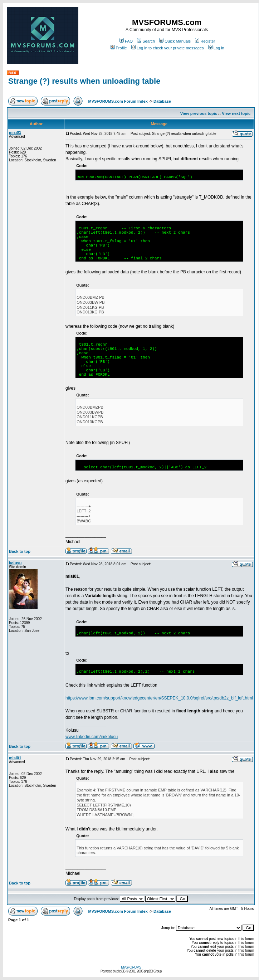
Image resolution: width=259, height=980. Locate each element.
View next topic (236, 113)
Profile (119, 48)
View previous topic (199, 113)
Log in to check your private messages (168, 48)
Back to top (20, 551)
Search (146, 41)
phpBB (121, 971)
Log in (216, 48)
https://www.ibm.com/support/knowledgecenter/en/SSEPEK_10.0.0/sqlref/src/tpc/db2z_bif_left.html (159, 698)
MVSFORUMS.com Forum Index (118, 101)
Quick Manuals (175, 41)
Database (162, 101)
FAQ (126, 41)
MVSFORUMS (131, 967)
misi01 (15, 132)
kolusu (15, 563)
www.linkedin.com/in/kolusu (92, 737)
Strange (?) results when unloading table (84, 81)
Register (205, 41)
